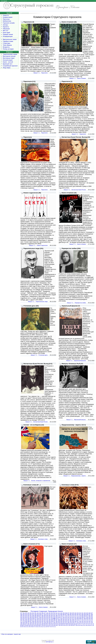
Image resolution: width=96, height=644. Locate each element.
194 (40, 620)
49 (55, 625)
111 (89, 623)
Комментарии (8, 17)
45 (61, 625)
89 (61, 624)
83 (71, 624)
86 (66, 624)
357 (21, 613)
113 (85, 623)
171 (21, 621)
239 (80, 617)
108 (24, 624)
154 (61, 621)
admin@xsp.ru (50, 642)
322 (31, 614)
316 (45, 614)
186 (59, 620)
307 (66, 614)
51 (51, 625)
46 (60, 625)
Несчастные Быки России (79, 190)
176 (82, 620)
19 (31, 627)
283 (49, 616)
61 (34, 625)
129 (47, 623)
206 (85, 619)
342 (56, 613)
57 (41, 625)
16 (36, 627)
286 (42, 616)
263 (24, 617)
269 (82, 616)
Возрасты (6, 47)
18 (33, 627)
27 (91, 625)
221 (49, 619)
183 (66, 620)
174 (87, 620)
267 (87, 616)
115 (80, 623)
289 (35, 616)
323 (28, 614)
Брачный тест (8, 64)
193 (42, 620)
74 (86, 624)
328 (89, 613)
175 (85, 620)
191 (47, 620)
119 (71, 623)
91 (58, 624)
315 (47, 614)
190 (49, 620)
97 (48, 624)
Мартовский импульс (80, 420)
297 (89, 614)
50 (53, 625)
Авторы (5, 25)
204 (89, 619)
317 (42, 614)
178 (78, 620)
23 (24, 627)
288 (38, 616)
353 (31, 613)
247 (61, 617)
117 (75, 623)
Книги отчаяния (81, 78)
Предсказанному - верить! (79, 476)
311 (56, 614)
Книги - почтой (8, 62)
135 (33, 623)
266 (89, 616)
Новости (6, 15)
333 (78, 613)
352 (33, 613)
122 (64, 623)
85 (68, 624)
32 (83, 625)
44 (63, 625)
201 (24, 620)
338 (66, 613)
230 (28, 619)
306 (68, 614)
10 (46, 627)
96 (49, 624)
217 (59, 619)
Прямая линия (8, 34)
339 (64, 613)
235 (89, 617)
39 (71, 625)
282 (52, 616)
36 (76, 625)
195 (38, 620)
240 (78, 617)
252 (49, 617)
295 (21, 616)
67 (24, 625)
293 (26, 616)
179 (75, 620)
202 (21, 620)
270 (80, 616)
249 (56, 617)
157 (54, 621)
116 (78, 623)
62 (33, 625)
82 (73, 624)
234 (92, 617)
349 (40, 613)
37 (75, 625)
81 (75, 624)
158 (52, 621)
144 (85, 621)
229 (31, 619)
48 (56, 625)
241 (75, 617)
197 (33, 620)
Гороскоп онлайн (9, 23)
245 (66, 617)
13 (41, 627)
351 (35, 613)
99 (44, 624)
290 (33, 616)
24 (23, 627)
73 (88, 624)
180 (73, 620)
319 (38, 614)
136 (31, 623)
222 (47, 619)
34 (80, 625)
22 (26, 627)
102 (38, 624)
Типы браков (7, 45)
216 (61, 619)
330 (85, 613)
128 (49, 623)
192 (45, 620)
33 (81, 625)
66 (26, 625)
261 (28, 617)
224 (42, 619)
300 (82, 614)
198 (31, 620)
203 (92, 619)
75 (85, 624)
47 (58, 625)
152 (66, 621)
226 (38, 619)
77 (81, 624)
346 (47, 613)
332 (80, 613)
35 (78, 625)
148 (75, 621)
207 (82, 619)
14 (39, 627)
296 (92, 614)
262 (26, 617)
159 (49, 621)
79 (78, 624)
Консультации (8, 60)
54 (46, 625)
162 (42, 621)
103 (35, 624)
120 (68, 623)
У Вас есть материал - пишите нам (11, 634)
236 (87, 617)
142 (89, 621)
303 (75, 614)
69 (21, 625)
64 (29, 625)
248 (59, 617)
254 (45, 617)
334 (75, 613)
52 (49, 625)
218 (56, 619)
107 (26, 624)
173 (89, 620)
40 (70, 625)
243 (71, 617)
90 (60, 624)
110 (92, 623)
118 (73, 623)
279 (59, 616)
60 (36, 625)
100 (42, 624)
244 (68, 617)
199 (28, 620)
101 (40, 624)
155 (59, 621)
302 (78, 614)
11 (44, 627)
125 (56, 623)
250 (54, 617)
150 (71, 621)
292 (28, 616)
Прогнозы (6, 19)
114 (82, 623)
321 (33, 614)
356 (24, 613)
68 (23, 625)
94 (53, 624)
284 (47, 616)
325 (24, 614)
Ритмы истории (8, 49)
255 (42, 617)
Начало (60, 611)
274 (71, 616)
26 (93, 625)
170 (24, 621)
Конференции (8, 36)
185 (61, 620)
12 (43, 627)
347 (45, 613)
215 (64, 619)
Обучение (6, 29)
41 (68, 625)
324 (26, 614)
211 (73, 619)
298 (87, 614)
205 (87, 619)
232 (24, 619)
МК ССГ (6, 31)
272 (75, 616)
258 (35, 617)
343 (54, 613)
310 (59, 614)
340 (61, 613)
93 (54, 624)
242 (73, 617)
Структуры (7, 43)
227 (35, 619)
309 (61, 614)
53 (48, 625)
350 (38, 613)
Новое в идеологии (42, 245)
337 (68, 613)
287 (40, 616)
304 (73, 614)
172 (92, 620)
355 (26, 613)
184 (64, 620)
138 (26, 623)
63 (31, 625)
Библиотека (7, 21)
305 (71, 614)
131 (42, 623)
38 (73, 625)
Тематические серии (10, 54)
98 (46, 624)
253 (47, 617)
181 (71, 620)
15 (38, 627)
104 (33, 624)
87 (65, 624)
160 (47, 621)
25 (21, 627)
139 (24, 623)
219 (54, 619)
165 (35, 621)
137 (28, 623)
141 (92, 621)
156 (56, 621)
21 (28, 627)
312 (54, 614)
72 (90, 624)
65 (28, 625)
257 (38, 617)
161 (45, 621)
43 (65, 625)
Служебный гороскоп (10, 66)
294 (24, 616)
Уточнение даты (43, 355)
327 (92, 613)
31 (85, 625)
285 (45, 616)
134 (35, 623)
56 (43, 625)
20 (29, 627)
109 (21, 624)
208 (80, 619)
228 (33, 619)
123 (61, 623)
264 (21, 617)
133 (38, 623)
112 (87, 623)
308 (64, 614)
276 (66, 616)
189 (52, 620)
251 (52, 617)
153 (64, 621)
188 (54, 620)
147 (78, 621)
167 (31, 621)
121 (66, 623)
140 (21, 623)
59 (38, 625)
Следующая (43, 611)
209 (78, 619)
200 (26, 620)
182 (68, 620)
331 (82, 613)
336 (71, 613)
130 (45, 623)
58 (39, 625)
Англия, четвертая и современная (41, 481)
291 (31, 616)
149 (73, 621)
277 (64, 616)
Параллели (44, 73)
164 (38, 621)
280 (56, 616)
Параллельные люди (42, 301)
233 (21, 619)
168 (28, 621)
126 (54, 623)
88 (63, 624)
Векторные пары (9, 58)
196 (35, 620)
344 (52, 613)
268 (85, 616)
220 (52, 619)
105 (31, 624)
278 (61, 616)
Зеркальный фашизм (80, 361)
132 (40, 623)
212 (71, 619)
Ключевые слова (43, 539)
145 (82, 621)
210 (75, 619)
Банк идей (6, 33)
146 (80, 621)
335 (73, 613)
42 (66, 625)
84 (70, 624)
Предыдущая (53, 611)
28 (90, 625)
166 (33, 621)
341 (59, 613)
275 (68, 616)
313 (52, 614)
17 (34, 627)
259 (33, 617)
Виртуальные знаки (10, 39)
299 (85, 614)
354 (28, 613)
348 (42, 613)
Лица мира (7, 68)
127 (52, 623)
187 (56, 620)
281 (54, 616)
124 (59, 623)
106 (28, 624)
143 (87, 621)
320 (35, 614)
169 (26, 621)
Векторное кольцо (9, 56)
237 (85, 617)
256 (40, 617)
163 (40, 621)
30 (86, 625)
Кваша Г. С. (37, 73)
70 (93, 624)
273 (73, 616)
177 (80, 620)
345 (49, 613)
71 (91, 624)
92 (56, 624)
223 (45, 619)
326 (21, 614)
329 (87, 613)
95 (51, 624)
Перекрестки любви (80, 303)
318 (40, 614)
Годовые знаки (8, 41)
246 (64, 617)
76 (83, 624)
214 (66, 619)
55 (44, 625)
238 (82, 617)
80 (76, 624)
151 (68, 621)
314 (49, 614)
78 (80, 624)
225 (40, 619)
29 (88, 625)
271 (78, 616)
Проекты (6, 27)
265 (92, 616)
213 (68, 619)
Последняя (34, 611)
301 (80, 614)
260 (31, 617)
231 (26, 619)
